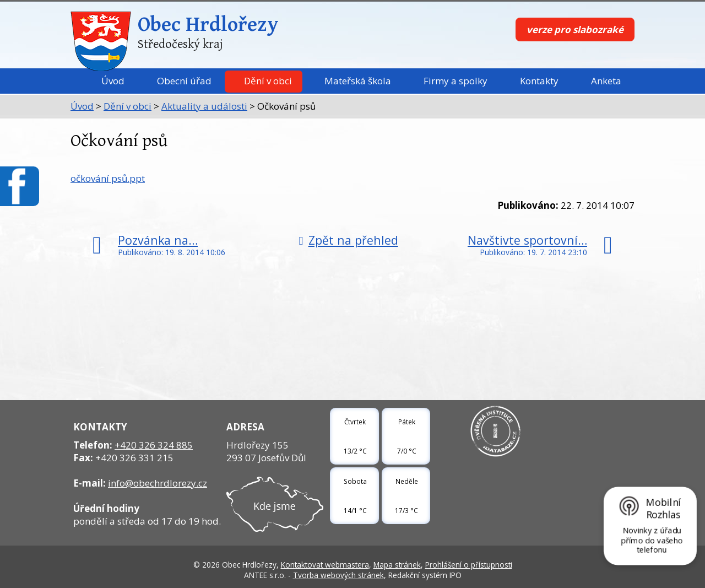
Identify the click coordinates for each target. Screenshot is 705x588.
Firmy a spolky (455, 81)
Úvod (113, 81)
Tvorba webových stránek (338, 575)
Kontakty (539, 81)
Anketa (606, 81)
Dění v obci (268, 81)
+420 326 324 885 (154, 445)
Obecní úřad (184, 81)
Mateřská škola (358, 81)
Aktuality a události (204, 106)
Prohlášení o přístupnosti (469, 565)
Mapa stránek (397, 565)
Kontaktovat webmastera (325, 565)
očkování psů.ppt (108, 178)
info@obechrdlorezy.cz (158, 483)
